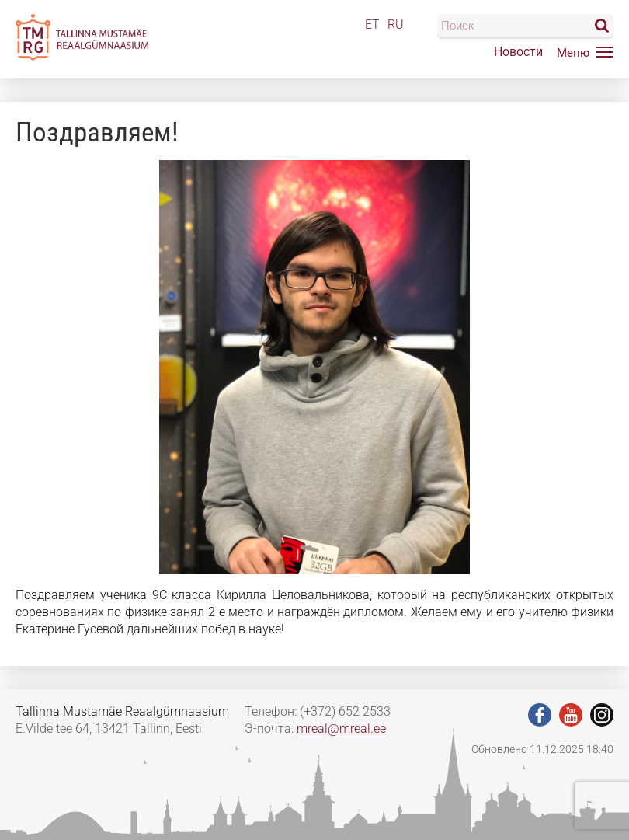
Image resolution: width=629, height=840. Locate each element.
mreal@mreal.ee (341, 728)
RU (396, 24)
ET (372, 24)
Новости (518, 52)
